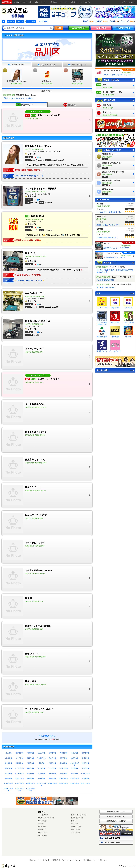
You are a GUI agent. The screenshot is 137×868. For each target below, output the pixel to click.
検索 (59, 28)
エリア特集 (31, 21)
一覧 (132, 80)
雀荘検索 (11, 21)
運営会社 (46, 860)
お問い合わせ (103, 860)
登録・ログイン (35, 860)
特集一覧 (20, 21)
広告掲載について (90, 860)
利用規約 (55, 860)
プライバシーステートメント (71, 860)
